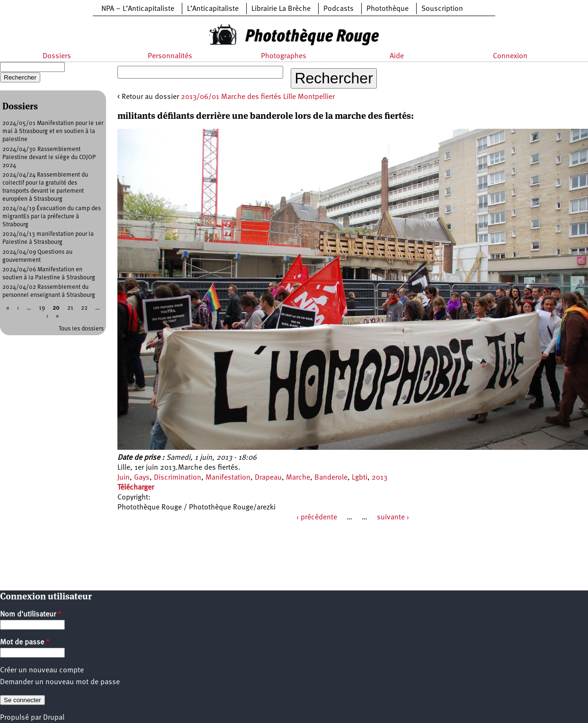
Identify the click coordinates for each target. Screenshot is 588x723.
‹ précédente (317, 518)
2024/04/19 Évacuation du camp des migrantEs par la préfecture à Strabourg (52, 217)
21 (70, 308)
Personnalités (170, 56)
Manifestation (228, 478)
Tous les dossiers (81, 329)
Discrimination (178, 478)
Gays (142, 478)
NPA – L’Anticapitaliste (138, 9)
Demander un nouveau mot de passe (60, 682)
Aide (397, 56)
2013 (379, 478)
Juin (124, 478)
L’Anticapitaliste (213, 9)
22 (84, 308)
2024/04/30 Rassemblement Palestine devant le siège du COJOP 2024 (49, 157)
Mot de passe (25, 643)
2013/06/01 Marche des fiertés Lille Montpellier (258, 97)
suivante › (393, 518)
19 (42, 308)
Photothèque (388, 9)
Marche (298, 478)
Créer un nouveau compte (42, 670)
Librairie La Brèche (281, 9)
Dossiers (57, 56)
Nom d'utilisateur (31, 615)
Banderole (331, 478)
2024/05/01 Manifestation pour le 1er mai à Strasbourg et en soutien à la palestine (53, 131)
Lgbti (360, 478)
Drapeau (268, 478)
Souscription (442, 9)
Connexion (510, 56)
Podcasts (339, 9)
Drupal (54, 718)
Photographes (284, 56)
